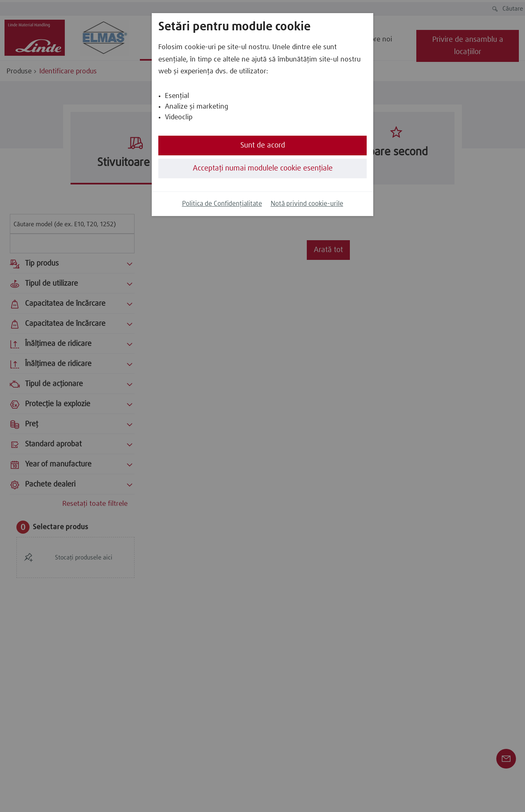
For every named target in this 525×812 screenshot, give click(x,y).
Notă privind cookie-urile (307, 204)
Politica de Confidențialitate (222, 204)
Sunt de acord (263, 146)
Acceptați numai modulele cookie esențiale (263, 168)
